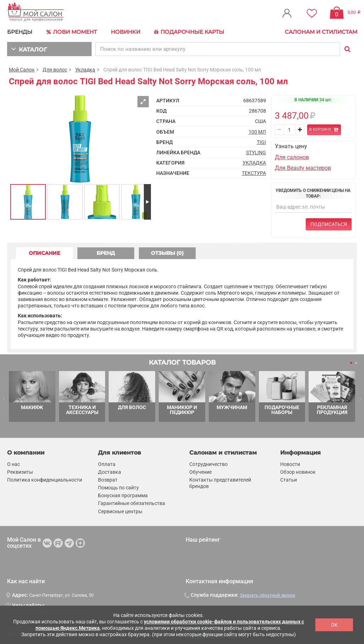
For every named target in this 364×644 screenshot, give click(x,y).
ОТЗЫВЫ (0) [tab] (167, 253)
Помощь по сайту (118, 488)
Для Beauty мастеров (303, 168)
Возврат (108, 480)
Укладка (85, 70)
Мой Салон (22, 70)
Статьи (289, 480)
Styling (256, 152)
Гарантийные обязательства (132, 504)
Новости (290, 464)
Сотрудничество (208, 464)
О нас (13, 464)
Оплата (107, 464)
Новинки (126, 32)
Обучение (200, 472)
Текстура (254, 173)
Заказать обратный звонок (267, 595)
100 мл (257, 132)
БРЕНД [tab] (106, 253)
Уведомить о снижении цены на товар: (313, 193)
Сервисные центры (120, 511)
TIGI (261, 142)
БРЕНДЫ (20, 32)
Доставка (110, 472)
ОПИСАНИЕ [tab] (44, 253)
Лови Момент (72, 32)
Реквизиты (20, 472)
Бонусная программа (123, 495)
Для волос (55, 70)
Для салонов (292, 157)
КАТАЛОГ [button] (29, 49)
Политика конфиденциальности (45, 480)
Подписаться (329, 224)
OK (334, 625)
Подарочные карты (189, 32)
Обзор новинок (298, 472)
